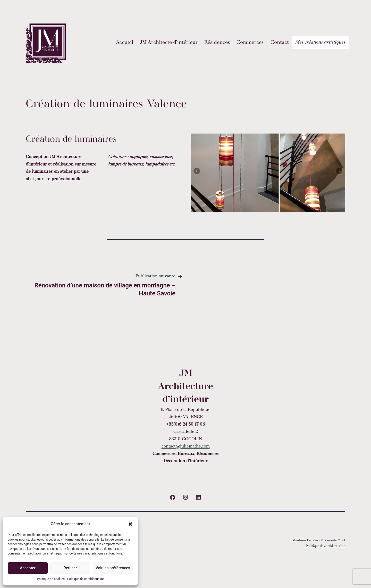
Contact (280, 43)
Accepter (28, 568)
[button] (130, 524)
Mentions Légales (305, 540)
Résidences (217, 43)
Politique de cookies (51, 579)
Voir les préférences (113, 568)
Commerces (250, 43)
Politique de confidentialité (86, 579)
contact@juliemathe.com (186, 446)
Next (339, 171)
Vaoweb (330, 540)
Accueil (125, 43)
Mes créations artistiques (320, 42)
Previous (197, 171)
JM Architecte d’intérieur (169, 43)
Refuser (70, 568)
